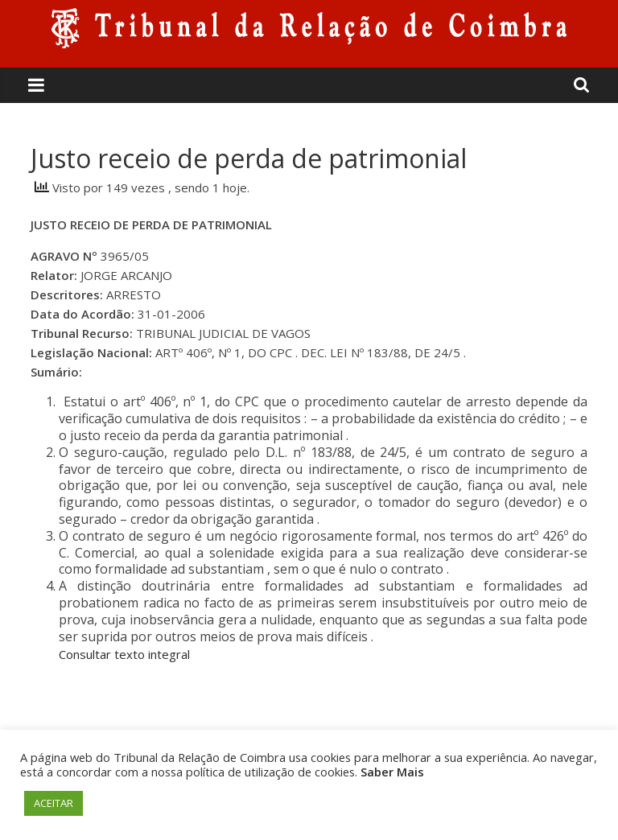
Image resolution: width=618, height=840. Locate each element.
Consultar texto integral (124, 654)
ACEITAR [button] (54, 803)
